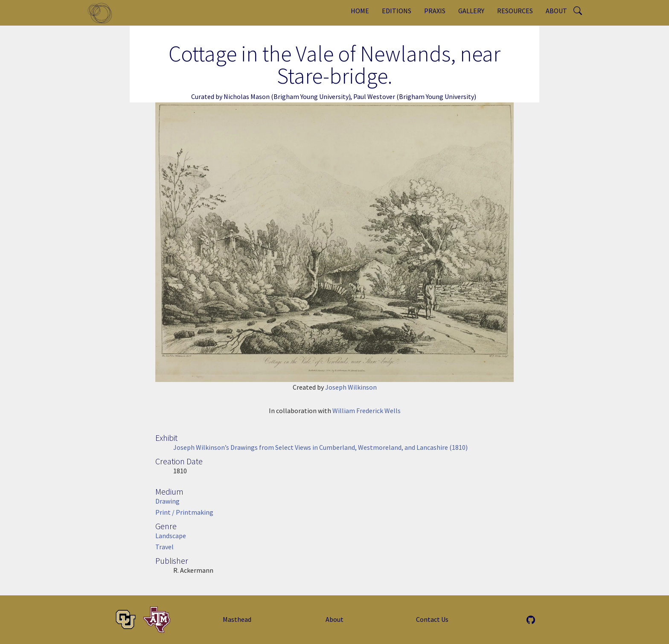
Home (360, 11)
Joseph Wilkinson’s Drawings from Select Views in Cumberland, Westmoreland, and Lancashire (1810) (320, 447)
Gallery (471, 11)
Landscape (171, 536)
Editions (397, 11)
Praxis (435, 11)
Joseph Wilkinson (351, 387)
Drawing (167, 501)
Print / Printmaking (184, 512)
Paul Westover (374, 96)
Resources (515, 11)
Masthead (237, 619)
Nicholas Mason (247, 96)
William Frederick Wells (366, 411)
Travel (164, 547)
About (556, 11)
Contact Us (432, 619)
